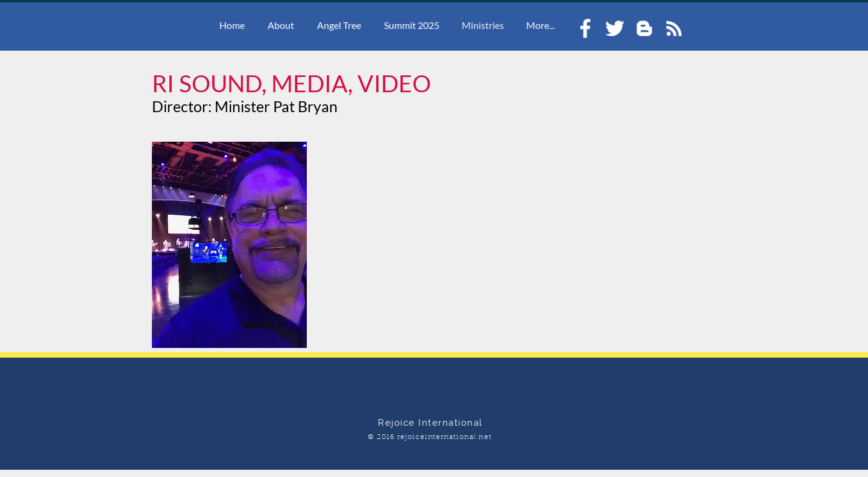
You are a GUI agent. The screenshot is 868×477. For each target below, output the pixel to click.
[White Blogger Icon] (644, 28)
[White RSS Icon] (674, 28)
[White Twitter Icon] (615, 28)
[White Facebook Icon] (585, 28)
